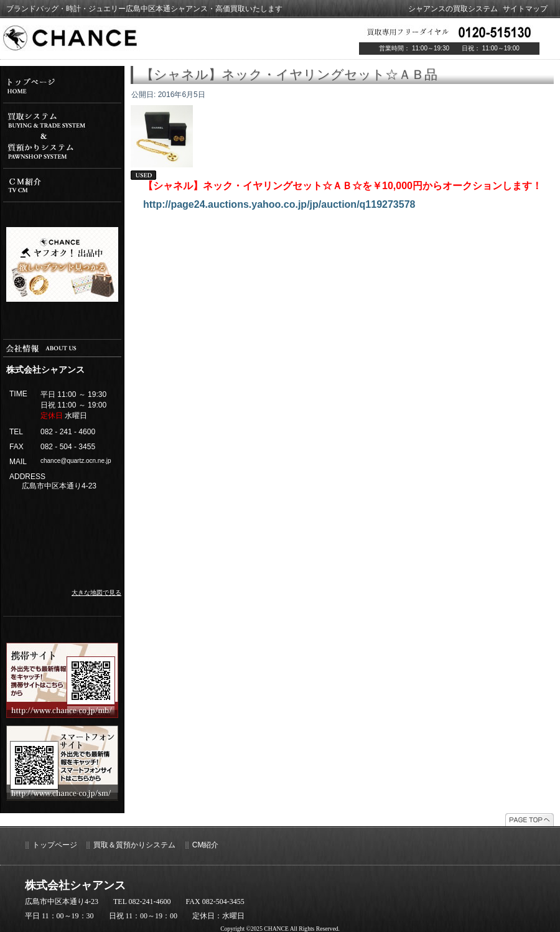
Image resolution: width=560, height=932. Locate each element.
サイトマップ (525, 9)
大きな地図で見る (96, 593)
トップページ (55, 845)
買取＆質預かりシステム (134, 845)
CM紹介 (206, 845)
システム (62, 136)
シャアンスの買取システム (453, 9)
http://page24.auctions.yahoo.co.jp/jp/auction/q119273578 (279, 204)
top (62, 86)
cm (62, 185)
